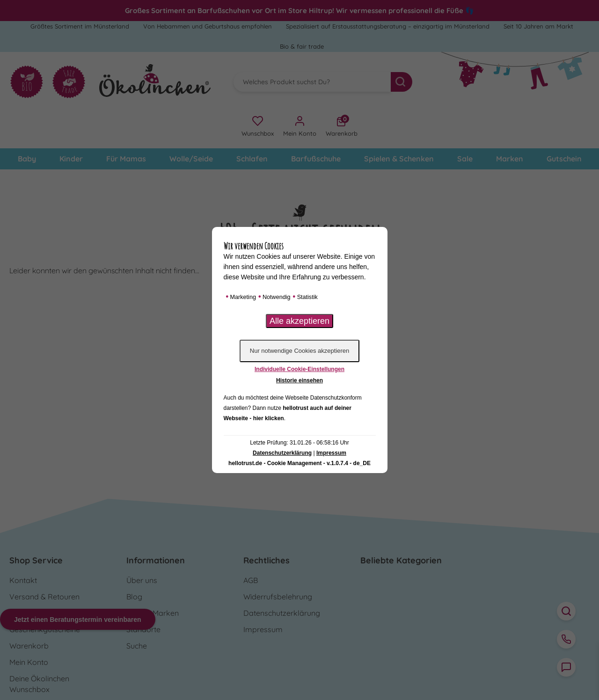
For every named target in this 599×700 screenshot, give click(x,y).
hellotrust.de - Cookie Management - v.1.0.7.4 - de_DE (299, 463)
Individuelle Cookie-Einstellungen (299, 369)
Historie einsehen (299, 380)
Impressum (331, 453)
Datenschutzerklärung (282, 453)
